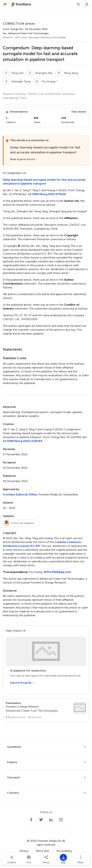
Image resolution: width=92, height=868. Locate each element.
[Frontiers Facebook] (31, 820)
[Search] (78, 4)
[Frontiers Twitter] (41, 820)
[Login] (87, 4)
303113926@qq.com (57, 572)
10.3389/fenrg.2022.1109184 (23, 441)
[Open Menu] (5, 4)
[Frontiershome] (22, 4)
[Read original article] (24, 159)
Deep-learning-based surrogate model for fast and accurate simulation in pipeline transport (44, 182)
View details (79, 112)
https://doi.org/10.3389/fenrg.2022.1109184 (44, 38)
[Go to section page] (46, 710)
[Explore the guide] (22, 683)
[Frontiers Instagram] (61, 820)
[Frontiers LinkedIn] (51, 820)
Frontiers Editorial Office (20, 494)
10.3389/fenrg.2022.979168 (47, 194)
